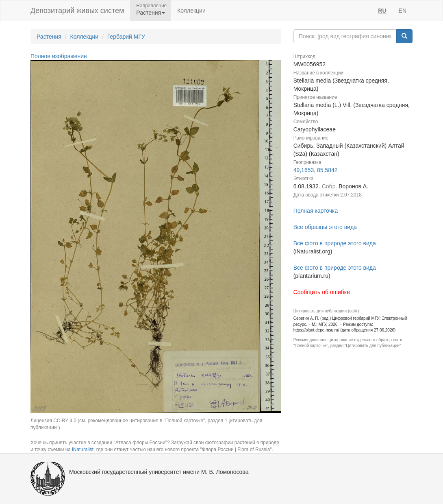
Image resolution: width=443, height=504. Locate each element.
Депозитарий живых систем (77, 11)
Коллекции (191, 11)
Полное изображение (59, 56)
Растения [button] (151, 13)
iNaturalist (83, 449)
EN (403, 11)
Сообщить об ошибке (322, 292)
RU (382, 11)
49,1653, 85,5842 (316, 170)
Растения (49, 37)
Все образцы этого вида (325, 227)
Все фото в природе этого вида (335, 243)
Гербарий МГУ (126, 37)
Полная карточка (316, 211)
